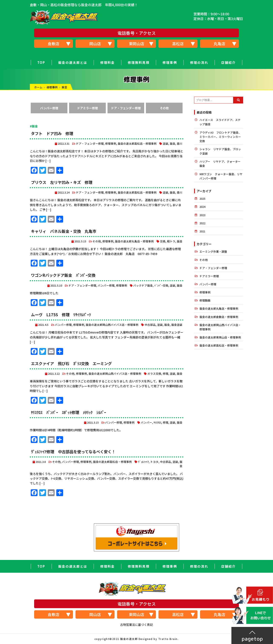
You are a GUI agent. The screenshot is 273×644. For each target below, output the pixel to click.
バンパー (146, 422)
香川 (180, 144)
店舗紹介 (228, 62)
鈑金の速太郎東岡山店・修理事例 (220, 337)
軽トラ (171, 241)
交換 (163, 241)
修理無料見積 (139, 62)
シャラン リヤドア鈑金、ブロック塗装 (220, 151)
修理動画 (205, 300)
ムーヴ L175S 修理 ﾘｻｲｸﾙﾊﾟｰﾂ (61, 315)
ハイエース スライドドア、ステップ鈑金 (220, 122)
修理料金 (107, 62)
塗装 (166, 144)
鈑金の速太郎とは (73, 62)
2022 (202, 223)
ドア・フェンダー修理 (126, 108)
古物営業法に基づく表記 (136, 625)
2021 (202, 231)
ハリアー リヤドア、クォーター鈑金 (220, 164)
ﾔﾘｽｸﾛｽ (157, 422)
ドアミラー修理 (87, 108)
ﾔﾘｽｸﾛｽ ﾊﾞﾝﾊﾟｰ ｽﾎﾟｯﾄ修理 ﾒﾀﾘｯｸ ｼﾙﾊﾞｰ (68, 412)
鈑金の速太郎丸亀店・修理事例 (134, 241)
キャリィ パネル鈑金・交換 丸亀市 (64, 231)
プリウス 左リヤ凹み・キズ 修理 (62, 182)
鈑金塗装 (177, 325)
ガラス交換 (154, 374)
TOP (41, 62)
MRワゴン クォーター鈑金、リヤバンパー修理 (221, 176)
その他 (164, 108)
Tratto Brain (168, 639)
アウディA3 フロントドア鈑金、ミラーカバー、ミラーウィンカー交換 (220, 137)
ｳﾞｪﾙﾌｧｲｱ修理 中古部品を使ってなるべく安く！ (73, 452)
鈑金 (173, 144)
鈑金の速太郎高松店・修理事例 (137, 144)
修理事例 (170, 62)
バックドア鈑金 (143, 285)
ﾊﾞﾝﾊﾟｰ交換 (161, 285)
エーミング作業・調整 (213, 251)
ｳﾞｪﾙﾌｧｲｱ (143, 462)
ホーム (38, 87)
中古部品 (150, 325)
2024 (202, 207)
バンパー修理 (49, 108)
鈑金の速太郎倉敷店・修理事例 (219, 317)
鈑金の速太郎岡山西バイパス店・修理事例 (112, 325)
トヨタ (154, 462)
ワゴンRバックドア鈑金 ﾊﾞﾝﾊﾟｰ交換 (63, 275)
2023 (202, 215)
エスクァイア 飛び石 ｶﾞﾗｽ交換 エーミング (71, 363)
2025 (202, 199)
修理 (166, 374)
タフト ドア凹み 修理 (54, 133)
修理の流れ (199, 62)
